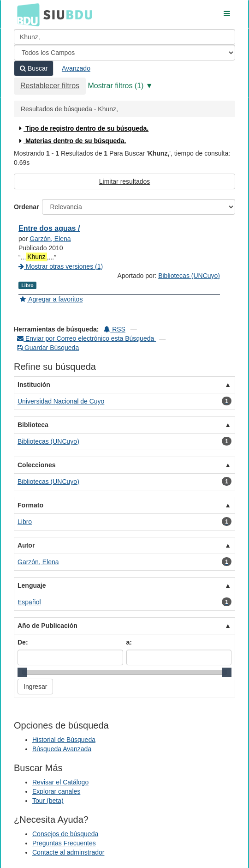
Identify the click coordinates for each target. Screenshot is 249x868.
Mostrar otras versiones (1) (61, 266)
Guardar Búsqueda (48, 348)
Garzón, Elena (50, 239)
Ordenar (26, 207)
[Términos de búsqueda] (125, 37)
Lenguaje (32, 585)
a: (129, 642)
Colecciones (36, 465)
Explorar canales (56, 791)
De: (23, 642)
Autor (26, 545)
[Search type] (125, 53)
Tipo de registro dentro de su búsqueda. (83, 128)
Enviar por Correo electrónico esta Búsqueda (86, 338)
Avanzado (76, 68)
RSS (115, 329)
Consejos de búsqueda (65, 834)
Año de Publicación (47, 626)
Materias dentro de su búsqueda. (72, 141)
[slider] (22, 672)
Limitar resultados (125, 181)
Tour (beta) (48, 801)
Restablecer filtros (50, 86)
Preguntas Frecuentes (64, 843)
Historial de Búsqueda (64, 740)
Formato (30, 505)
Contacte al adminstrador (68, 852)
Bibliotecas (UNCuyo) (189, 276)
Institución (34, 385)
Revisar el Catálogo (60, 782)
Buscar (34, 68)
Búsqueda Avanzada (62, 749)
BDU (26, 14)
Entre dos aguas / (49, 228)
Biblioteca (33, 425)
